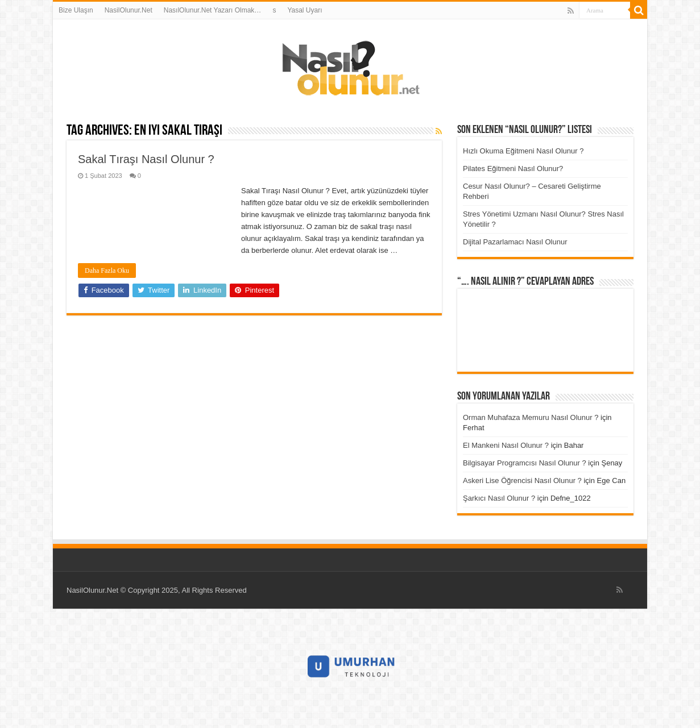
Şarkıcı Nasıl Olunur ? (499, 498)
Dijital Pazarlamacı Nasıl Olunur (515, 242)
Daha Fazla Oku (107, 271)
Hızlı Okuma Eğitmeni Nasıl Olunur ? (523, 151)
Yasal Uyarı (305, 10)
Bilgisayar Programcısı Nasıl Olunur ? (525, 463)
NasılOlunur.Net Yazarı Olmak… (213, 10)
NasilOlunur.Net (129, 10)
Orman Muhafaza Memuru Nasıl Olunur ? (531, 417)
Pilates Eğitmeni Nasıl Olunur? (513, 169)
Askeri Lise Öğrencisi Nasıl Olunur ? (522, 481)
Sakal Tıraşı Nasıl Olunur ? (146, 159)
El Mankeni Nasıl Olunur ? (506, 445)
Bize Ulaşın (76, 10)
